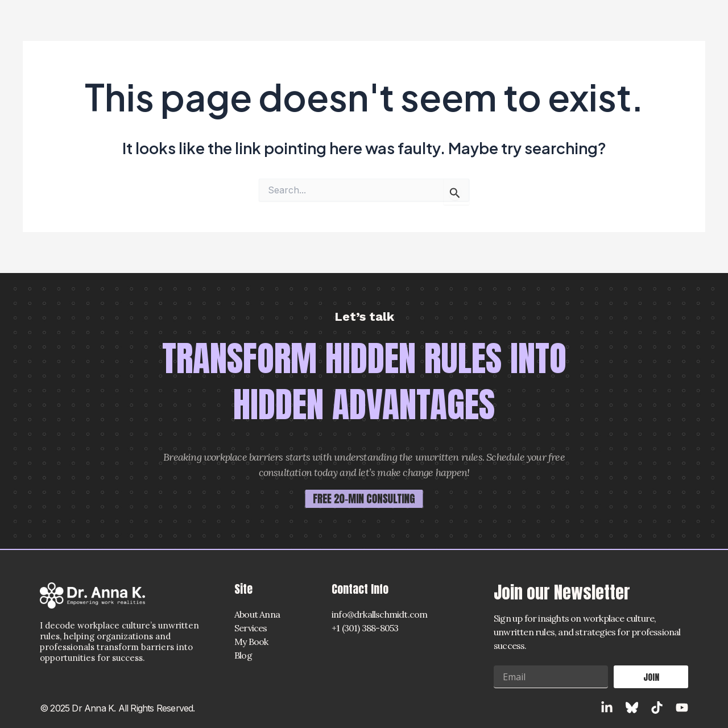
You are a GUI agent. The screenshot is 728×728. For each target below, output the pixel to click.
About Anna (257, 614)
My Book (251, 642)
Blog (243, 655)
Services (251, 628)
